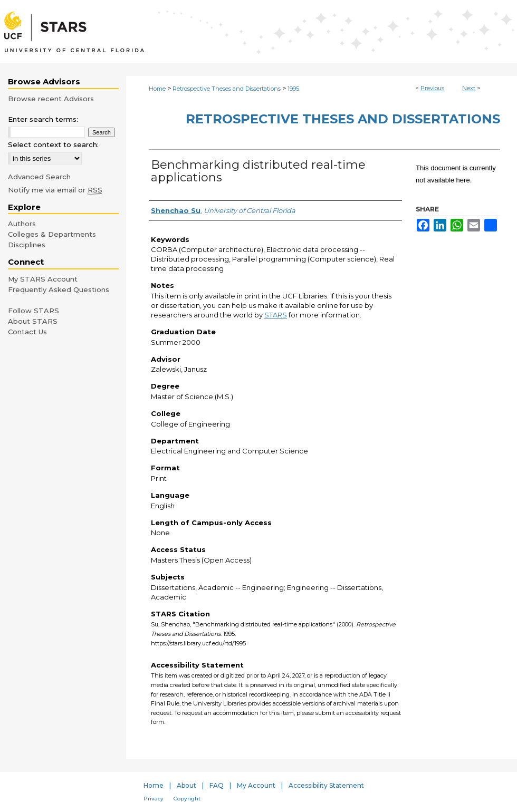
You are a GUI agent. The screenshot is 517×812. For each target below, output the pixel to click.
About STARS (33, 321)
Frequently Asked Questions (59, 289)
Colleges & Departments (52, 234)
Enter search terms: (43, 119)
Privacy (154, 799)
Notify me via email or (55, 190)
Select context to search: (53, 144)
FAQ (217, 785)
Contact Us (27, 332)
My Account (256, 785)
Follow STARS (33, 311)
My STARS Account (43, 279)
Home (157, 89)
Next (469, 88)
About (186, 785)
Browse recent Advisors (51, 99)
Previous (432, 88)
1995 (293, 89)
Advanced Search (39, 177)
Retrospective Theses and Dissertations (227, 89)
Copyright (187, 799)
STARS (276, 315)
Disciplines (27, 245)
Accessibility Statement (326, 785)
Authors (22, 224)
